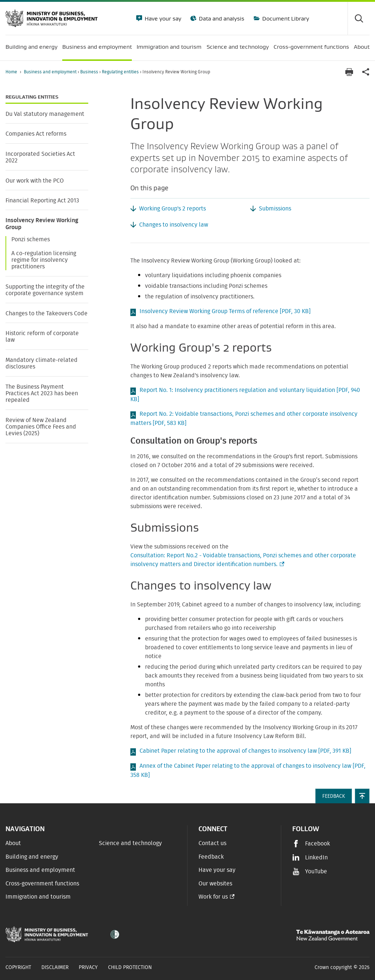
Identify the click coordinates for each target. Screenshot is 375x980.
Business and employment (51, 72)
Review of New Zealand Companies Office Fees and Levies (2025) (41, 427)
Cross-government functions (42, 884)
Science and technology (130, 843)
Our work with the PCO (35, 181)
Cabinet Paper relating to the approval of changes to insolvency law (245, 751)
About (13, 843)
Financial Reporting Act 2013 (42, 201)
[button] (362, 796)
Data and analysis (221, 18)
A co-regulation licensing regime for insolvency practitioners (44, 260)
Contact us (212, 843)
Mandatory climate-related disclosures (42, 363)
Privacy (88, 968)
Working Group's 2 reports (172, 209)
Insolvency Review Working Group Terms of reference (225, 311)
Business (90, 72)
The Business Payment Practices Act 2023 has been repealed (42, 394)
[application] (366, 72)
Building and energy (32, 857)
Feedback (211, 857)
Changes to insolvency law (174, 225)
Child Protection (130, 968)
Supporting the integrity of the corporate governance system (45, 290)
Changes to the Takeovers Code (47, 313)
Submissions (275, 209)
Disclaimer (55, 968)
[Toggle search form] (359, 18)
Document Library (285, 18)
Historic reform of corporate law (42, 337)
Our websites (215, 884)
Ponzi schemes (31, 239)
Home (11, 72)
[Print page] (349, 72)
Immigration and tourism (38, 897)
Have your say (162, 18)
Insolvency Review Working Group (42, 224)
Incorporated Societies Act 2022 (40, 157)
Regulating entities (121, 72)
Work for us (213, 897)
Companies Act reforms (36, 134)
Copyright (18, 968)
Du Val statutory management (45, 114)
